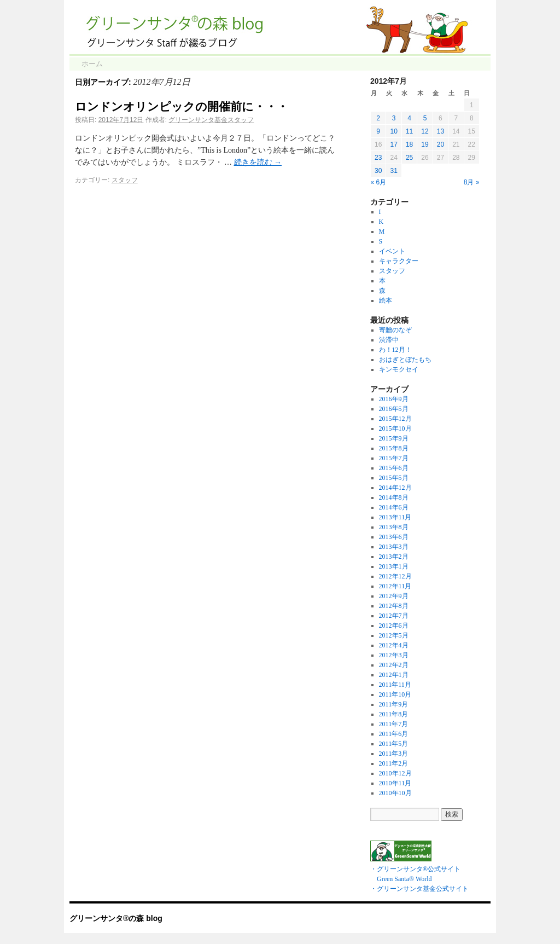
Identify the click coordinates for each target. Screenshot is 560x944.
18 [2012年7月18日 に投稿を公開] (409, 144)
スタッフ (125, 180)
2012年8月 (394, 606)
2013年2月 (394, 557)
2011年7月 (394, 724)
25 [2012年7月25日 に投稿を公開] (409, 158)
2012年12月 (395, 576)
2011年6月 (394, 734)
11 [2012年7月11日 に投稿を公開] (409, 131)
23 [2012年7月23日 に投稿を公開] (378, 158)
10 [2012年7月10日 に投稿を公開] (393, 131)
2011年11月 (395, 685)
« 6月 (379, 182)
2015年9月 (394, 438)
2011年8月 (394, 714)
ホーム (92, 64)
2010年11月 (395, 783)
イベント (392, 251)
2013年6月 (394, 537)
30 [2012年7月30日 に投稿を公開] (378, 171)
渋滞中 (389, 340)
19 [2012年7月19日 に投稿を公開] (425, 144)
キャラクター (399, 261)
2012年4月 (394, 645)
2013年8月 (394, 527)
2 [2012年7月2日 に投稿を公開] (378, 118)
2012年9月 (394, 596)
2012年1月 (394, 675)
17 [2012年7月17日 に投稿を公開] (393, 144)
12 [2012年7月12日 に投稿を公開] (425, 131)
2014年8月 (394, 497)
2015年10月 (395, 428)
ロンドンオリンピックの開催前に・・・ (182, 106)
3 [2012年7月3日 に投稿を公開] (394, 118)
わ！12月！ (395, 350)
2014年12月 (395, 488)
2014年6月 (394, 507)
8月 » (472, 182)
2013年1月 (394, 566)
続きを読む (258, 162)
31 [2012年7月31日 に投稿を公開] (393, 171)
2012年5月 (394, 635)
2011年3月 (394, 754)
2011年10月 (395, 694)
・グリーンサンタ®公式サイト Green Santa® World (415, 869)
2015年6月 (394, 468)
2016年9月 (394, 399)
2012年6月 (394, 626)
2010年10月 (395, 793)
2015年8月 (394, 448)
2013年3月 (394, 547)
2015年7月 (394, 458)
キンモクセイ (399, 369)
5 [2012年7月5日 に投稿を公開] (425, 118)
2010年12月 (395, 773)
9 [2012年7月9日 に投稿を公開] (378, 131)
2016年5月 (394, 409)
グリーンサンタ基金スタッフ (211, 120)
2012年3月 (394, 655)
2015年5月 (394, 478)
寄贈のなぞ (395, 330)
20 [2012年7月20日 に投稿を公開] (441, 144)
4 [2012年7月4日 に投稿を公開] (409, 118)
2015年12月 (395, 419)
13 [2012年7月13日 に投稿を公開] (441, 131)
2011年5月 (394, 744)
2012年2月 (394, 665)
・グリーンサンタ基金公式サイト (419, 889)
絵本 (386, 300)
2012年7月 (394, 616)
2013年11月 (395, 517)
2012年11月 (395, 586)
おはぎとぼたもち (405, 360)
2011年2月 (394, 763)
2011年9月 (394, 704)
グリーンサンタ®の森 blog (116, 918)
